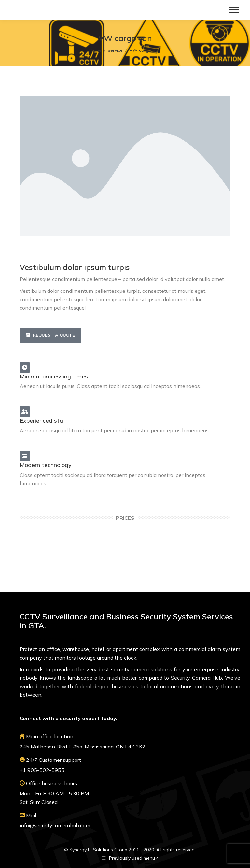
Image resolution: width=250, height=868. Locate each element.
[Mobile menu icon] (234, 10)
